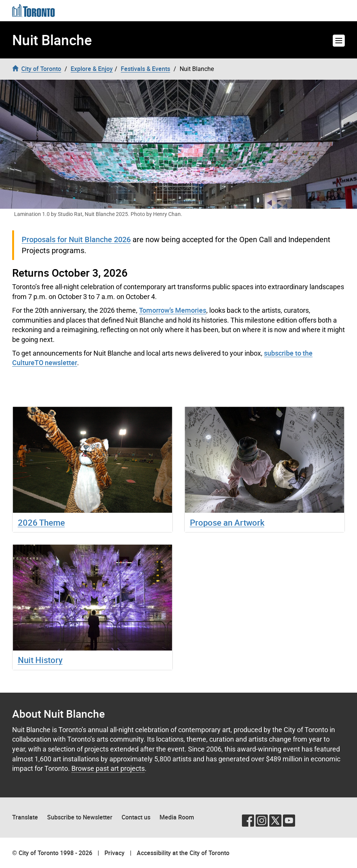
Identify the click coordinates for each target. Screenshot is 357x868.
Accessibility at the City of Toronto (183, 853)
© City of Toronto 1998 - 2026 (52, 853)
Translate (25, 817)
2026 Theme (41, 522)
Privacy (115, 853)
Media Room (177, 817)
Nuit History (40, 660)
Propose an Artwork (227, 522)
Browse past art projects (108, 768)
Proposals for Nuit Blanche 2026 (76, 239)
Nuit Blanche (52, 40)
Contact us (136, 817)
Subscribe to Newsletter (80, 817)
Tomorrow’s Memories (173, 310)
